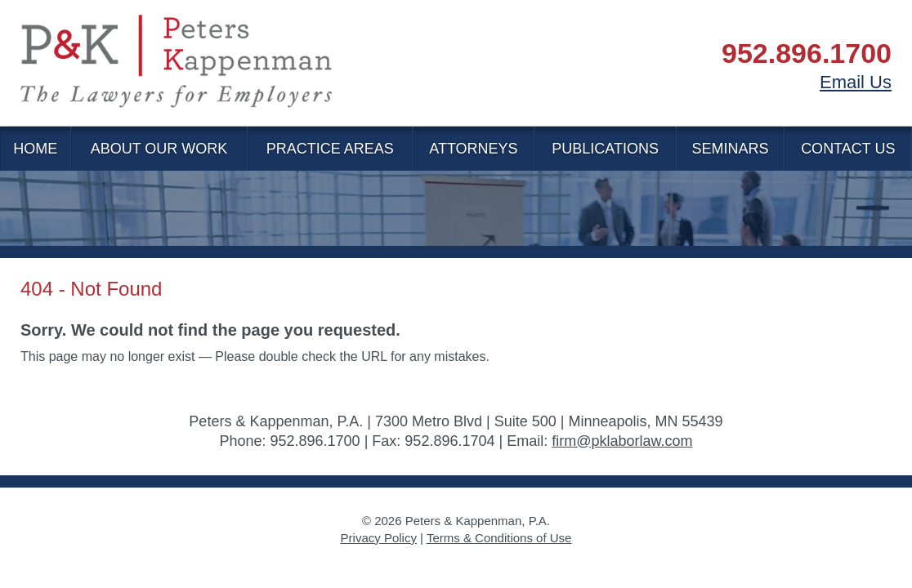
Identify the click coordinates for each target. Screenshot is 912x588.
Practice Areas (330, 149)
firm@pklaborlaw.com (622, 441)
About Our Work (159, 149)
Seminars (731, 149)
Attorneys (473, 149)
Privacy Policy (379, 538)
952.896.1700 (807, 53)
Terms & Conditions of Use (499, 538)
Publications (605, 149)
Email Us (856, 82)
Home (35, 149)
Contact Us (848, 149)
